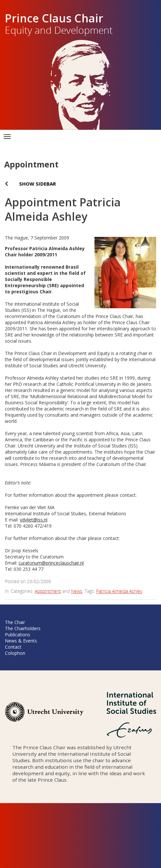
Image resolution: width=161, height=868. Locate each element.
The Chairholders (23, 628)
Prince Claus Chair (54, 18)
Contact (13, 647)
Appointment (48, 591)
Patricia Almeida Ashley (119, 591)
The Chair (15, 622)
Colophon (15, 653)
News (77, 591)
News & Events (21, 641)
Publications (18, 635)
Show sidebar (37, 184)
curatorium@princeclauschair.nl (51, 563)
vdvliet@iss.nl (34, 520)
